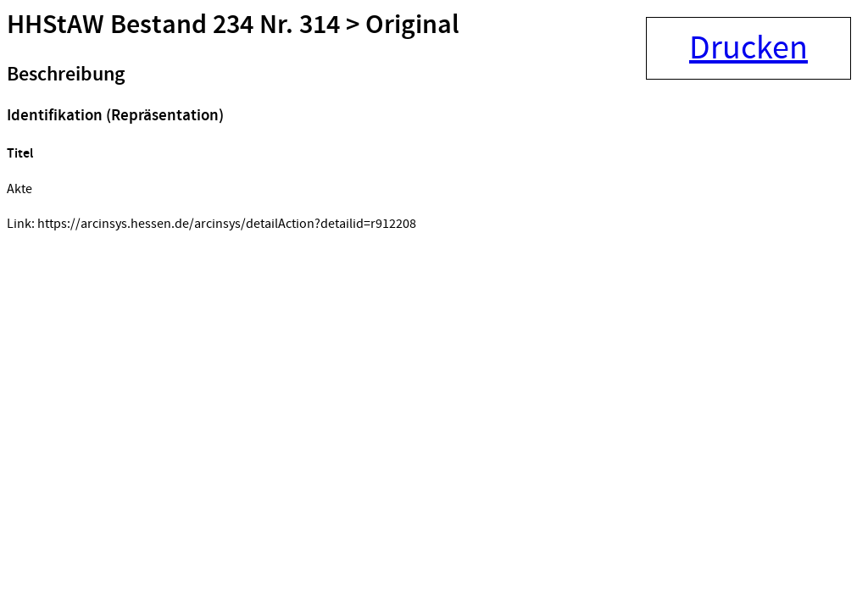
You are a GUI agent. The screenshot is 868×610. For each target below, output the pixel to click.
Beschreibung (66, 75)
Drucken (748, 48)
